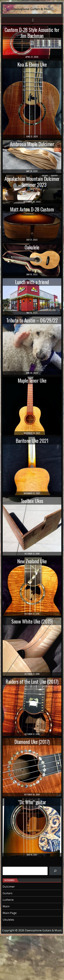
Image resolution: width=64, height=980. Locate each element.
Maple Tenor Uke (32, 380)
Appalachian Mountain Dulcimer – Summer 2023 (32, 182)
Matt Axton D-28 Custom (32, 209)
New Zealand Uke (32, 561)
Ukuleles (8, 920)
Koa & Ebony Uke (32, 64)
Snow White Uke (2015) (32, 621)
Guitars (8, 893)
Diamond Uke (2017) (32, 742)
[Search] (55, 871)
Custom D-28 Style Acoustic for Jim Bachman (32, 33)
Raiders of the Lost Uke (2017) (32, 681)
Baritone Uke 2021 (32, 441)
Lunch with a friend (32, 282)
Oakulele (32, 247)
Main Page (10, 913)
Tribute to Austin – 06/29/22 (32, 320)
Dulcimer (9, 887)
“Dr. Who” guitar (32, 802)
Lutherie (8, 900)
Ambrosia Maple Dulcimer (32, 144)
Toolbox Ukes (32, 501)
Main (6, 906)
